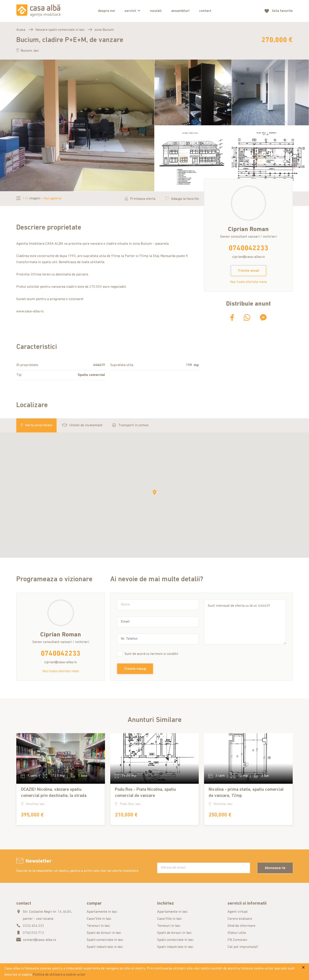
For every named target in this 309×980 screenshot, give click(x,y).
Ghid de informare (241, 926)
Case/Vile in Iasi (99, 919)
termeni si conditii (164, 654)
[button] (154, 492)
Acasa (21, 30)
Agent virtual (238, 912)
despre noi (106, 11)
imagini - (39, 199)
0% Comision (237, 940)
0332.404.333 (33, 926)
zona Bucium (104, 30)
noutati (156, 11)
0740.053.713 (33, 933)
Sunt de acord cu (151, 654)
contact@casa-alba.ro (40, 940)
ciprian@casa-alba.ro (248, 257)
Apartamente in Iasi (102, 912)
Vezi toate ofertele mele (248, 282)
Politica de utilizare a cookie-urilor (59, 975)
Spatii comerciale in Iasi (105, 940)
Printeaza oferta (140, 199)
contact (205, 11)
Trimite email (248, 271)
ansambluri (180, 11)
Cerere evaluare (240, 919)
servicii (130, 11)
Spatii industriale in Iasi (105, 947)
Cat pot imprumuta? (243, 947)
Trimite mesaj (135, 669)
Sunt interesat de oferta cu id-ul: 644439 (245, 622)
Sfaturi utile (237, 933)
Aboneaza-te (275, 868)
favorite (282, 11)
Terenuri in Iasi (98, 926)
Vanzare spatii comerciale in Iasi (60, 30)
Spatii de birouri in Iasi (104, 933)
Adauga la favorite (182, 199)
